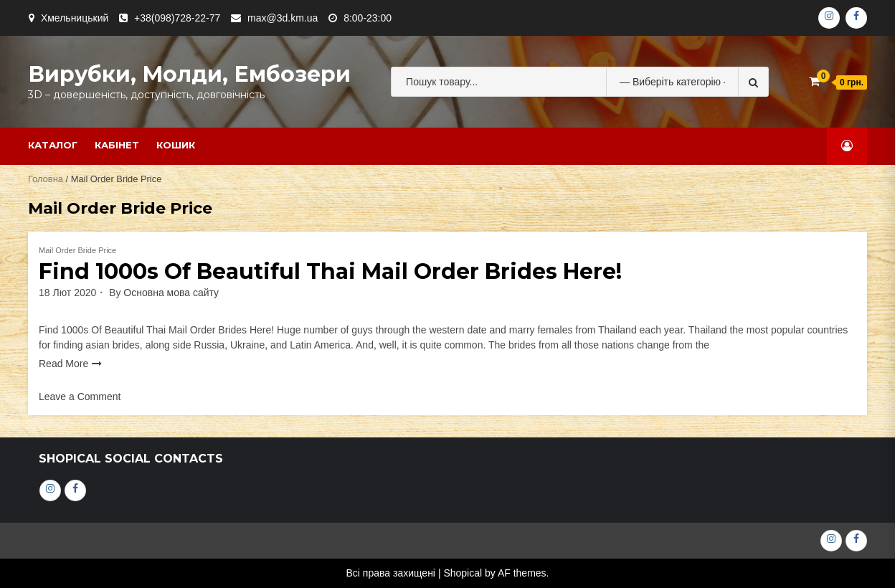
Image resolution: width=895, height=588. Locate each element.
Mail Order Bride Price (77, 250)
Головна (46, 179)
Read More (63, 364)
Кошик (176, 145)
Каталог (53, 145)
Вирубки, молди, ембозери (189, 74)
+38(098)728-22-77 (177, 18)
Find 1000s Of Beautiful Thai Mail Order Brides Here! (330, 271)
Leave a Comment (80, 397)
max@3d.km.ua (283, 18)
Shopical (463, 573)
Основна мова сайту (171, 293)
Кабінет (117, 145)
